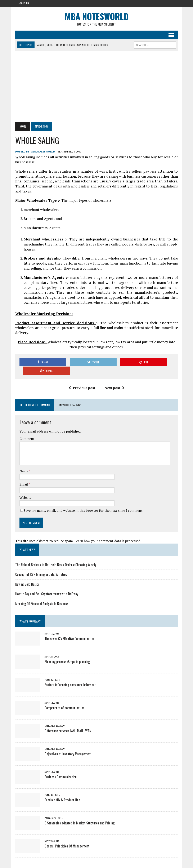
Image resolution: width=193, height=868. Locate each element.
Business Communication (61, 769)
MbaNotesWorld (43, 152)
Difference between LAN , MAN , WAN (68, 722)
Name (24, 463)
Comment (27, 430)
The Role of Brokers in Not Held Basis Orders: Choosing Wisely (56, 556)
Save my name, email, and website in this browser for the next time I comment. (84, 502)
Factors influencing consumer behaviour (70, 676)
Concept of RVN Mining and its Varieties (41, 566)
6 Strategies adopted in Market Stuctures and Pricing (80, 815)
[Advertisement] (97, 87)
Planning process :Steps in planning (67, 653)
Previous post (82, 379)
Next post (115, 379)
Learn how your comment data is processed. (108, 532)
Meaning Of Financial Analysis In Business (42, 595)
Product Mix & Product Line (62, 792)
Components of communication (64, 699)
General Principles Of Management (67, 838)
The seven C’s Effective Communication (69, 630)
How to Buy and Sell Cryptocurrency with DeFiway (47, 586)
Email (24, 476)
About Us (24, 3)
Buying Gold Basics (27, 576)
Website (25, 489)
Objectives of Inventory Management (68, 745)
